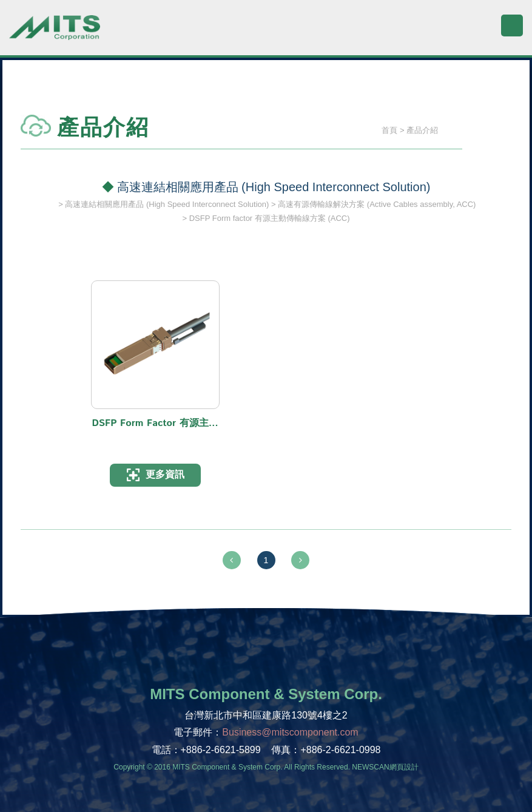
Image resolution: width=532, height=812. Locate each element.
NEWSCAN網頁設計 (385, 767)
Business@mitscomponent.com (290, 732)
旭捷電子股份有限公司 (55, 33)
